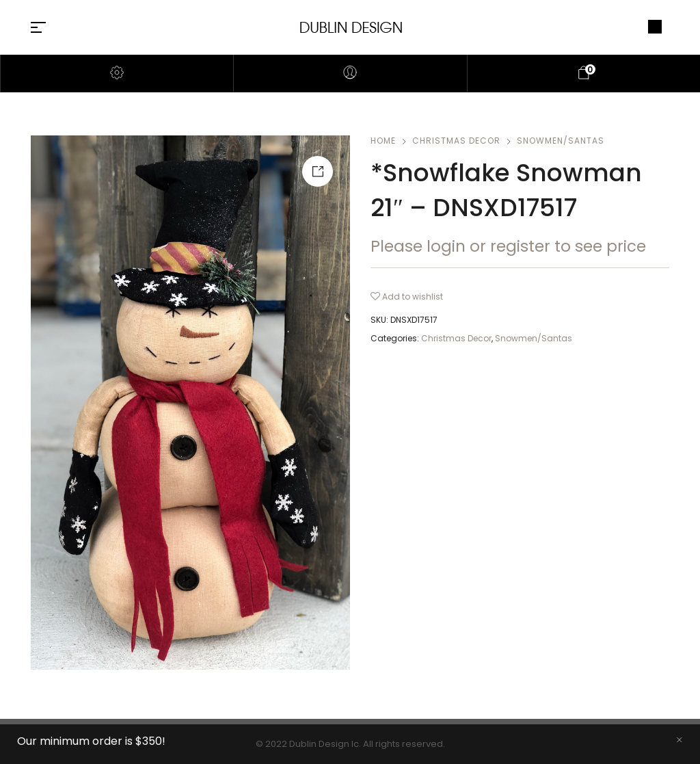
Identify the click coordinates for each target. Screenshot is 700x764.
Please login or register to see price (508, 246)
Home (383, 141)
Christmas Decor (456, 141)
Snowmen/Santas (561, 141)
